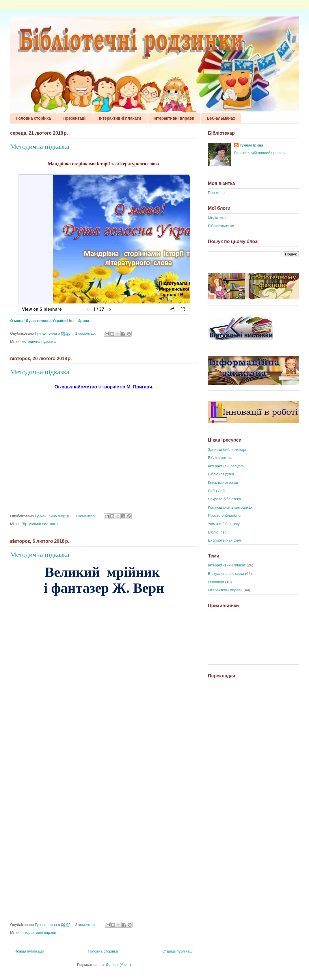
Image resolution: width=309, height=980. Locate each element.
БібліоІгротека (220, 458)
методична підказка (39, 341)
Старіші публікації (178, 951)
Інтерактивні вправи (174, 118)
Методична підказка (40, 147)
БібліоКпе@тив (221, 474)
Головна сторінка (33, 118)
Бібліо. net (217, 532)
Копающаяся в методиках (230, 507)
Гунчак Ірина (251, 145)
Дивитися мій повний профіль (260, 153)
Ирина (83, 321)
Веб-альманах (221, 118)
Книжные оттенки (223, 482)
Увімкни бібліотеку (224, 524)
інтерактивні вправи (39, 932)
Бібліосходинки (221, 226)
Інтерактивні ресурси (226, 466)
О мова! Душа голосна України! (39, 321)
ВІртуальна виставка (40, 524)
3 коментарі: (87, 925)
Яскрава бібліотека (225, 499)
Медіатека (217, 218)
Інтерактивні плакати (120, 118)
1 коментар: (86, 333)
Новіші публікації (29, 951)
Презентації (75, 118)
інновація (216, 582)
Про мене (216, 193)
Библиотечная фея (224, 540)
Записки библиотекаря (228, 450)
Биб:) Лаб (216, 491)
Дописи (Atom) (118, 965)
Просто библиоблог (225, 515)
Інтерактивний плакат (227, 565)
